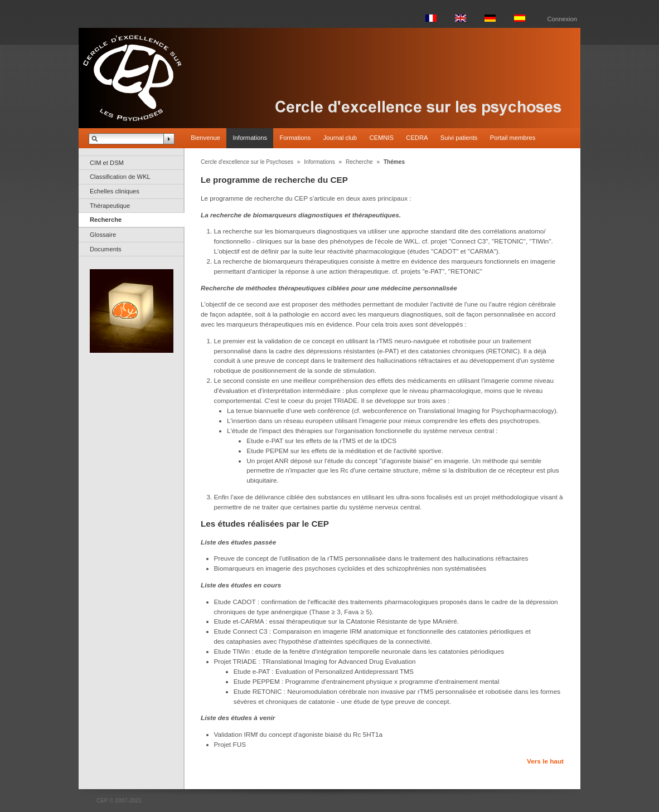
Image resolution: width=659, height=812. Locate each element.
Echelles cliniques (115, 191)
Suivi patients (459, 138)
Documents (106, 249)
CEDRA (417, 138)
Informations (250, 138)
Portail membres (513, 138)
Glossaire (103, 235)
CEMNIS (381, 138)
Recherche (106, 220)
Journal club (340, 138)
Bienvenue (205, 138)
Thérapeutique (110, 206)
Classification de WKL (120, 177)
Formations (295, 138)
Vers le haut (545, 761)
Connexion (563, 19)
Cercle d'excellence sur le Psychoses (247, 162)
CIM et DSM (107, 163)
